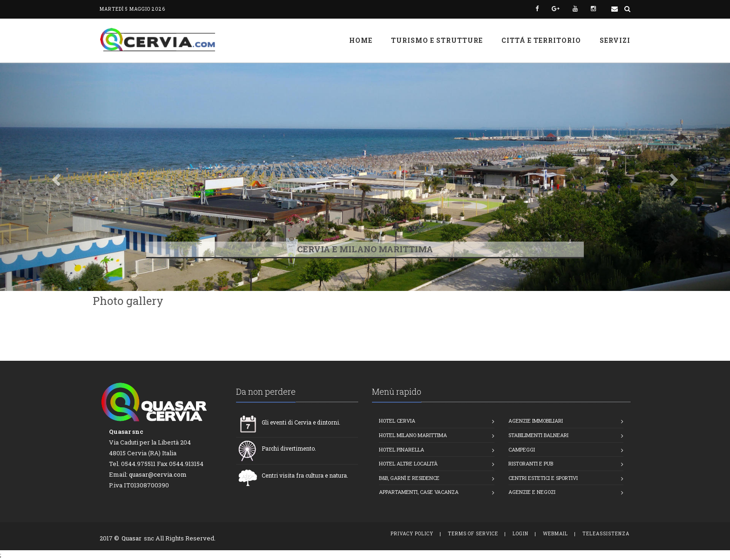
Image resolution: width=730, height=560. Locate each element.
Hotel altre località (408, 463)
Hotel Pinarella (402, 449)
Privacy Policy (412, 534)
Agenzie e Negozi (532, 492)
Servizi (615, 40)
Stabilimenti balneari (538, 435)
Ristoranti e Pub (531, 463)
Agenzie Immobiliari (536, 421)
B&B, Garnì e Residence (409, 478)
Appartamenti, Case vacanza (419, 492)
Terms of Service (473, 534)
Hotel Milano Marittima (413, 435)
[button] (55, 177)
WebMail (555, 534)
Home (361, 40)
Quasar (132, 538)
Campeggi (522, 449)
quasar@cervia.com (158, 474)
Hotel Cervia (397, 421)
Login (520, 534)
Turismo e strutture (437, 40)
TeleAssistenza (606, 534)
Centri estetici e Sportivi (543, 478)
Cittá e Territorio (541, 40)
